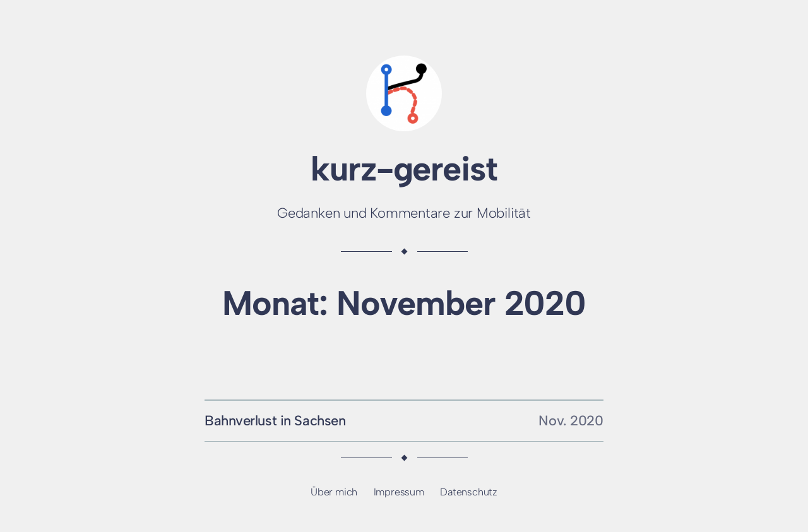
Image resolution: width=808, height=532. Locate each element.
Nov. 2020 (571, 421)
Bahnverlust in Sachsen (275, 421)
